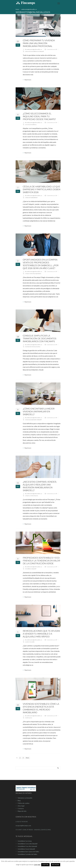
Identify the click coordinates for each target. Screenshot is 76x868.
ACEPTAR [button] (45, 865)
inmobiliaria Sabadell (31, 569)
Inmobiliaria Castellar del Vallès (27, 854)
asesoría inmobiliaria (31, 125)
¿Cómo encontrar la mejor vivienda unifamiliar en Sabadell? (39, 412)
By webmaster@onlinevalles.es (34, 49)
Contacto (21, 808)
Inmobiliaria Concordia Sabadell (27, 844)
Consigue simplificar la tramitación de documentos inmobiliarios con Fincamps (40, 339)
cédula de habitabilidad (31, 198)
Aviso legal (21, 806)
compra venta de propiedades (33, 274)
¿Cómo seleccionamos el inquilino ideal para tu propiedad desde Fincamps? (39, 116)
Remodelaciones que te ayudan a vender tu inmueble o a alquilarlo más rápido (41, 634)
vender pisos (29, 718)
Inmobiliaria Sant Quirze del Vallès (28, 852)
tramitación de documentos (33, 347)
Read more (28, 80)
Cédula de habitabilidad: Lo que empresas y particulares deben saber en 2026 (42, 189)
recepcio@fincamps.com (23, 826)
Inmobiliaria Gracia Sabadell (26, 849)
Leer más (37, 865)
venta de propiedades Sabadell (33, 420)
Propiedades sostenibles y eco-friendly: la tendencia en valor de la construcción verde (41, 561)
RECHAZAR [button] (56, 865)
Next (27, 758)
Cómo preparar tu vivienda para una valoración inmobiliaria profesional (39, 43)
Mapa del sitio (22, 811)
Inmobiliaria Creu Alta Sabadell (27, 846)
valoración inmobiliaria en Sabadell (34, 51)
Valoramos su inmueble (25, 798)
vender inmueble (30, 642)
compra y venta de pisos (32, 496)
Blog (19, 801)
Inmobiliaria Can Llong (25, 841)
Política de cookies (24, 803)
